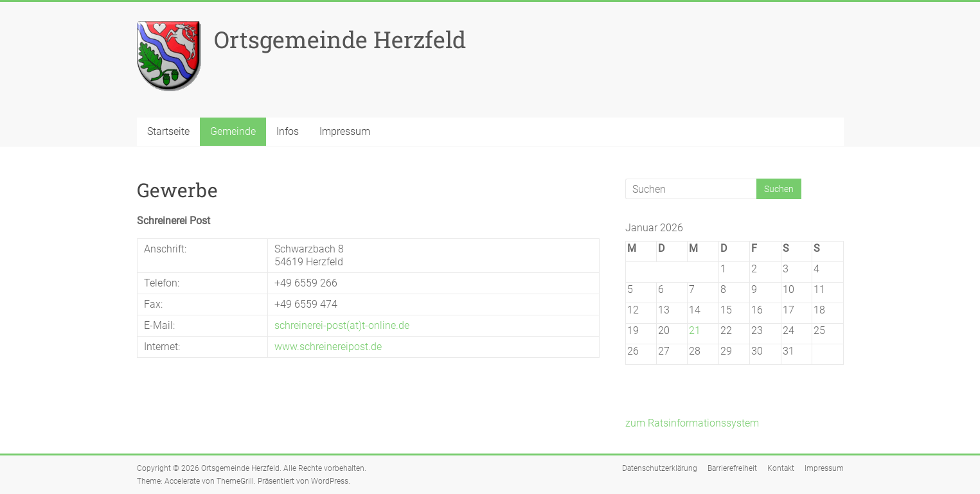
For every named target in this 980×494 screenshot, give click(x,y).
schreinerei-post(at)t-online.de (342, 325)
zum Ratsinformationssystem (692, 423)
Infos (288, 131)
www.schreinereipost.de (328, 347)
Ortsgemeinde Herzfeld (340, 39)
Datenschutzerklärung (660, 468)
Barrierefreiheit (732, 468)
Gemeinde (233, 131)
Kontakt (781, 468)
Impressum (345, 131)
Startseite (168, 131)
